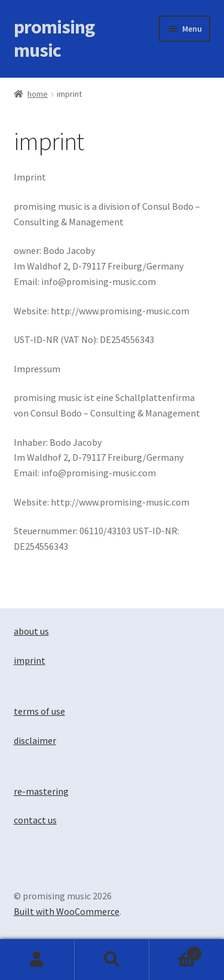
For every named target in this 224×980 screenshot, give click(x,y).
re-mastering (41, 791)
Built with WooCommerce (67, 911)
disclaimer (35, 740)
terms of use (39, 711)
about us (31, 631)
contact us (35, 820)
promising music (54, 39)
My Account (37, 960)
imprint (30, 660)
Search (112, 960)
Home (38, 94)
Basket (176, 951)
